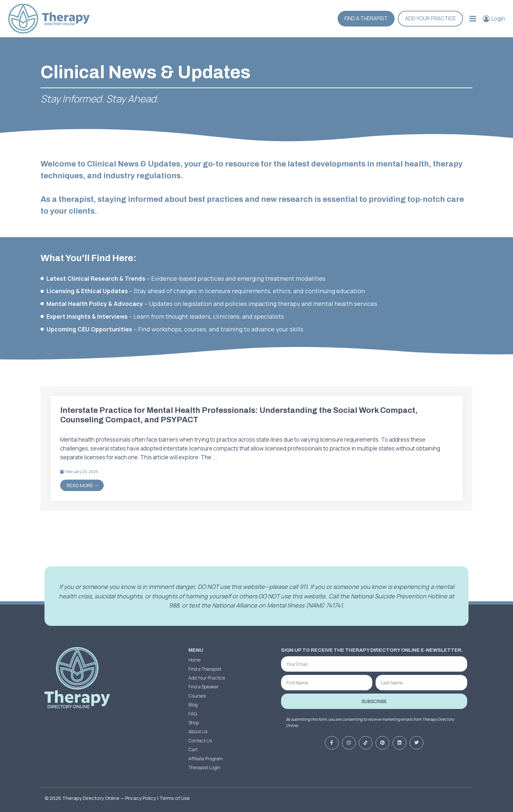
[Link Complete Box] (256, 448)
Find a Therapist (366, 18)
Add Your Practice (431, 18)
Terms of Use (175, 798)
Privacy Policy (141, 798)
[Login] (494, 19)
